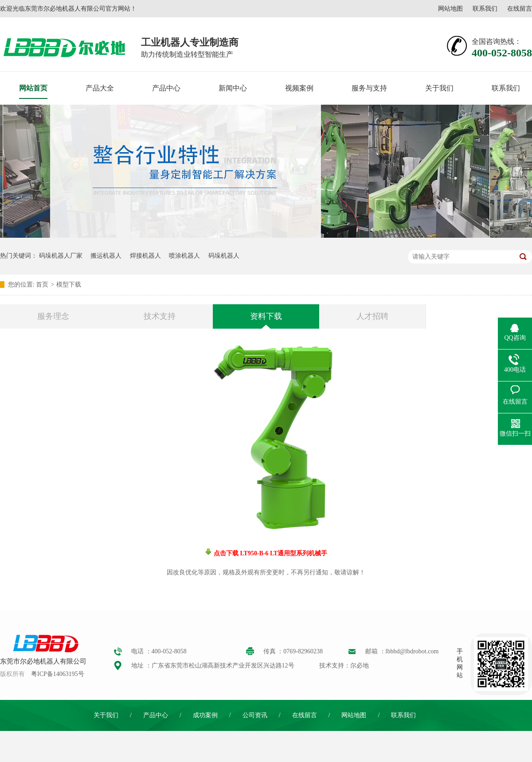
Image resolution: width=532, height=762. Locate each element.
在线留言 (520, 9)
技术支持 (160, 316)
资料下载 (266, 316)
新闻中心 (233, 88)
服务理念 (53, 316)
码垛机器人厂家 (61, 256)
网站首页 (33, 88)
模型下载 (69, 285)
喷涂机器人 (184, 256)
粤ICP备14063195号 (58, 674)
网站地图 (450, 9)
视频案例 (299, 88)
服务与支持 (369, 88)
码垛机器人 (224, 256)
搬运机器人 (106, 256)
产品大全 (100, 88)
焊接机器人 (145, 256)
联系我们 (485, 9)
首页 (42, 285)
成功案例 (205, 715)
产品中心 (166, 88)
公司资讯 (255, 715)
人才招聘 (372, 316)
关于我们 (439, 88)
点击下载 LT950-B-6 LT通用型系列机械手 (270, 553)
